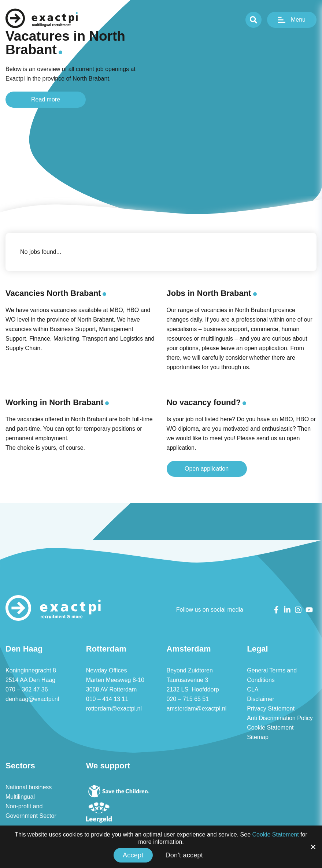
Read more (46, 99)
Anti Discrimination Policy (280, 718)
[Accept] (313, 847)
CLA (252, 690)
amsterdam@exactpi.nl (197, 709)
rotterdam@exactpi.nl (115, 709)
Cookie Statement (271, 728)
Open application (207, 469)
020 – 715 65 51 (188, 699)
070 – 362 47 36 (26, 690)
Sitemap (258, 737)
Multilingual (21, 797)
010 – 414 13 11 (107, 699)
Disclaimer (260, 699)
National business (28, 787)
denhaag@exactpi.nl (32, 699)
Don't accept (184, 855)
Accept (133, 855)
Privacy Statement (271, 709)
